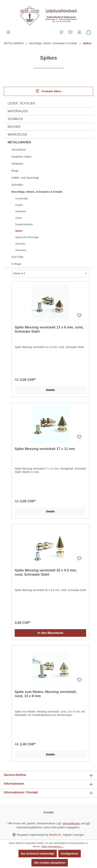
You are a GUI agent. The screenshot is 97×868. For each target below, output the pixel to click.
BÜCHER (14, 127)
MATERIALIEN (18, 111)
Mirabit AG (55, 835)
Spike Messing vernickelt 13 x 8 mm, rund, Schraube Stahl (49, 329)
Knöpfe (19, 205)
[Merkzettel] (70, 32)
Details (51, 390)
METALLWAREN (19, 142)
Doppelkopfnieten (24, 224)
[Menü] (8, 32)
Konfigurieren (70, 854)
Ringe (15, 171)
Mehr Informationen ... (53, 847)
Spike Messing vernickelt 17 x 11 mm (45, 449)
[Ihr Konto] (79, 32)
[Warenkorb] (89, 32)
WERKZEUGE (17, 135)
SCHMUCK (15, 119)
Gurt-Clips (17, 257)
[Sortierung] (50, 273)
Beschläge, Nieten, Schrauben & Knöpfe (37, 192)
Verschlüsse (19, 150)
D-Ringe (16, 264)
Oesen (19, 218)
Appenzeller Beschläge (27, 237)
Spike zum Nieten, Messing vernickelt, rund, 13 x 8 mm (46, 694)
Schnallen (17, 185)
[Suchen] (61, 32)
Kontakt (48, 812)
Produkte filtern (48, 91)
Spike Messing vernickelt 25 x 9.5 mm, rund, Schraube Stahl (46, 572)
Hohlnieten (21, 211)
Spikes (19, 231)
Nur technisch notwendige (38, 854)
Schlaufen (17, 164)
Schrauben (21, 250)
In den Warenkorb (50, 633)
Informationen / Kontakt (21, 792)
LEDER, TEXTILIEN (21, 103)
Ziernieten (20, 244)
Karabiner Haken (21, 157)
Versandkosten (71, 823)
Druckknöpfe (22, 199)
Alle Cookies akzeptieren (50, 863)
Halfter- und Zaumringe (25, 178)
